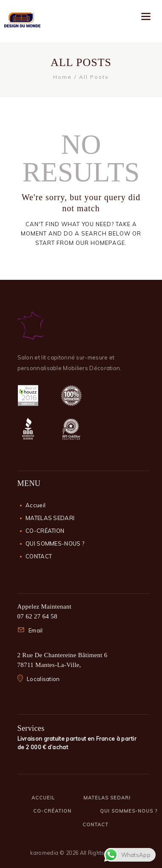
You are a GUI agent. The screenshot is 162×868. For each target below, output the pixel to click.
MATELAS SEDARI (50, 518)
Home (63, 77)
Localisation (43, 679)
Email (36, 630)
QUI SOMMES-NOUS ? (55, 543)
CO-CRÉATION (45, 531)
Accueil (36, 505)
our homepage (100, 243)
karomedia (44, 853)
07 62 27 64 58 (37, 616)
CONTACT (39, 556)
